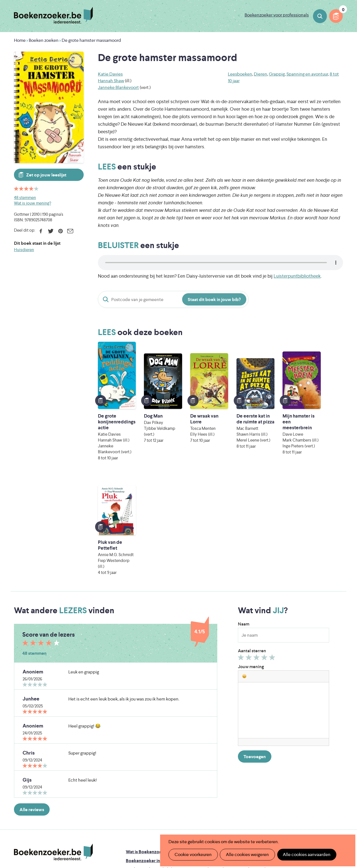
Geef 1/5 (242, 544)
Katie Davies (110, 74)
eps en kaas (268, 822)
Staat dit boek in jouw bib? (214, 300)
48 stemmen (25, 197)
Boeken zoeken (320, 16)
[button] (244, 562)
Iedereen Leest (207, 798)
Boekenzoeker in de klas (150, 746)
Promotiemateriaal (144, 773)
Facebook (41, 231)
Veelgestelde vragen (146, 782)
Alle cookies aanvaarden (306, 854)
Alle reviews (32, 695)
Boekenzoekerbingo (146, 764)
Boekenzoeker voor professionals (277, 15)
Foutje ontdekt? (215, 737)
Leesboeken (240, 74)
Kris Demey (217, 822)
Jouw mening (251, 552)
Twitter (51, 231)
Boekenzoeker (53, 15)
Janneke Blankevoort (118, 87)
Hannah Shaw (111, 81)
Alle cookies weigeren (247, 854)
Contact (208, 773)
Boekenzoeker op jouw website (231, 746)
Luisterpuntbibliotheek (297, 276)
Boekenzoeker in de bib (150, 755)
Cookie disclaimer (325, 743)
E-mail (70, 231)
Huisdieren (24, 250)
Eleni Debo (167, 822)
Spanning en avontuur (307, 74)
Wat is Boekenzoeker (147, 737)
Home (20, 40)
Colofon (208, 764)
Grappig (277, 74)
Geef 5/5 (273, 544)
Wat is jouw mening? (32, 203)
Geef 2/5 (249, 544)
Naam (244, 509)
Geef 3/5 (257, 544)
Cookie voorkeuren (193, 854)
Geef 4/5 (265, 544)
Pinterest (60, 231)
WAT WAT (176, 814)
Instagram (338, 760)
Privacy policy (329, 736)
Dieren (260, 74)
